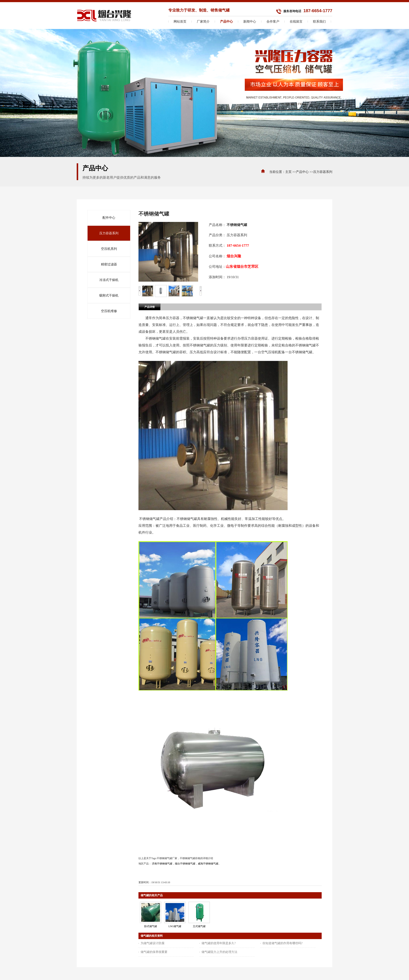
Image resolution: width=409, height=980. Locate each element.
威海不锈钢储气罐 (208, 864)
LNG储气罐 (175, 926)
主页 (288, 172)
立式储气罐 (199, 926)
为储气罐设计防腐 (153, 943)
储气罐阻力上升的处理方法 (219, 952)
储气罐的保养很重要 (154, 952)
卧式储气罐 (151, 926)
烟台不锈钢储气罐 (185, 864)
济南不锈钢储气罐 (162, 864)
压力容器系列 (323, 172)
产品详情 (150, 307)
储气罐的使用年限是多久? (219, 943)
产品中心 (302, 172)
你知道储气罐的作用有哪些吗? (282, 943)
